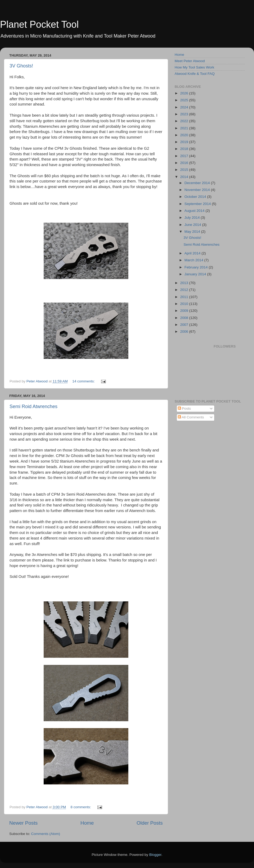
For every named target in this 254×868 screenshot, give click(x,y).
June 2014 (193, 225)
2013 (185, 283)
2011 (185, 297)
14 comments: (84, 381)
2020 (185, 135)
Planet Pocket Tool (39, 24)
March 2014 (194, 260)
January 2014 (196, 274)
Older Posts (150, 823)
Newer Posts (23, 823)
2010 (185, 304)
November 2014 (198, 190)
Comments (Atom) (46, 834)
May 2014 (193, 232)
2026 (185, 93)
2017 (185, 156)
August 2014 (195, 211)
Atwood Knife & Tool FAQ (195, 74)
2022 (185, 121)
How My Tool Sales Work (194, 67)
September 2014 (198, 204)
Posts (184, 408)
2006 (185, 332)
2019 (185, 142)
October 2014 (196, 197)
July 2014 (193, 218)
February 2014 (197, 267)
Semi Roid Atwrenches (33, 406)
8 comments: (81, 807)
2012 (185, 290)
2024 (185, 107)
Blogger (155, 855)
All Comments (191, 417)
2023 (185, 114)
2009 (185, 311)
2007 (185, 325)
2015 (185, 170)
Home (87, 823)
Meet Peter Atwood (190, 61)
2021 (185, 128)
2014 (185, 177)
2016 (185, 163)
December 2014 (198, 183)
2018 (185, 149)
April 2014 (193, 253)
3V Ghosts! (21, 66)
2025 (185, 100)
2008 (185, 318)
